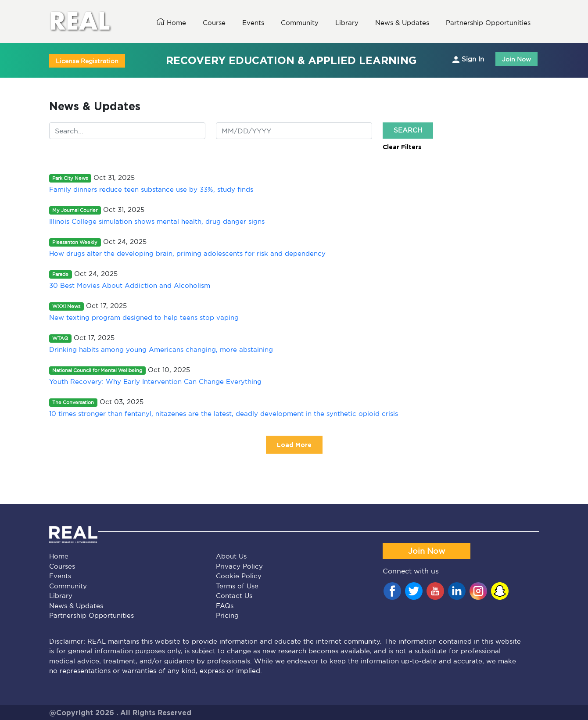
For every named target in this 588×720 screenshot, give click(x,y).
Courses (62, 566)
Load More (294, 445)
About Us (231, 556)
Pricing (227, 615)
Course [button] (214, 23)
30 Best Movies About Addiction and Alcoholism (130, 285)
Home (171, 22)
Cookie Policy (239, 576)
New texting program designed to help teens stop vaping (144, 317)
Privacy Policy (239, 566)
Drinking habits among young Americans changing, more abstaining (161, 349)
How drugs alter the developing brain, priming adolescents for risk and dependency (187, 253)
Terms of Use (237, 586)
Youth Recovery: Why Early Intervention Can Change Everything (155, 381)
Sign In (468, 59)
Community (68, 586)
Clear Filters (402, 147)
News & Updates (76, 606)
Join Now (516, 59)
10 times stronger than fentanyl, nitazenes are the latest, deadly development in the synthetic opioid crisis (224, 414)
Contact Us (234, 596)
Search (408, 130)
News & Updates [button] (402, 23)
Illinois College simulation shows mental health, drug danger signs (157, 221)
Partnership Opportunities (91, 615)
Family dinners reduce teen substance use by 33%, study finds (151, 189)
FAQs (225, 606)
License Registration (87, 61)
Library (61, 596)
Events (60, 576)
